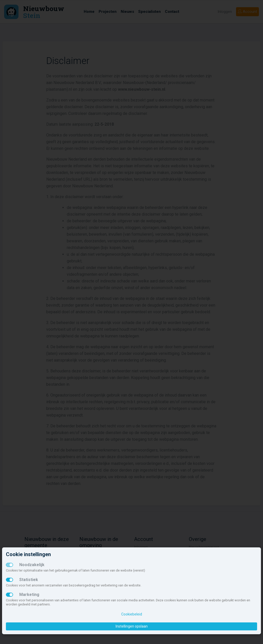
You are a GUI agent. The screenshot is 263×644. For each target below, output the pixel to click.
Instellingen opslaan (132, 626)
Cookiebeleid (132, 614)
